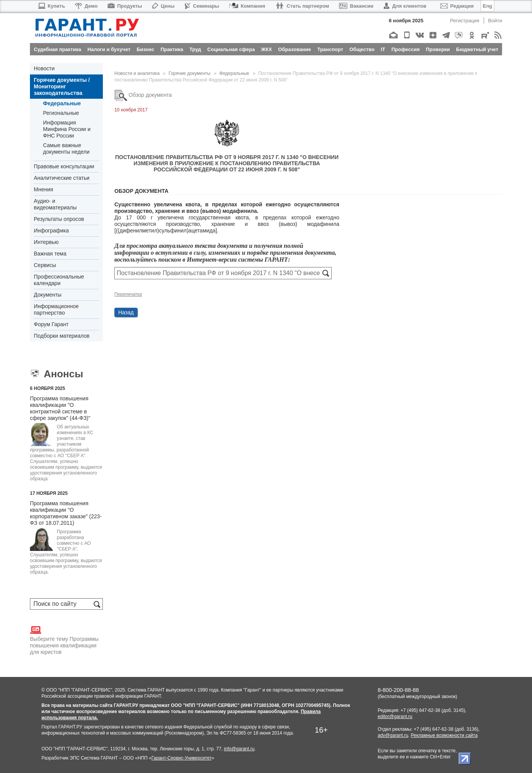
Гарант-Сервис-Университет (181, 758)
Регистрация (465, 21)
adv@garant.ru (393, 735)
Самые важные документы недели (66, 148)
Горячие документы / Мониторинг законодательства (62, 86)
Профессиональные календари (59, 280)
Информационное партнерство (56, 309)
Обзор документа (143, 95)
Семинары (202, 6)
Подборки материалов (62, 336)
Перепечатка (128, 294)
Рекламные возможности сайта (444, 735)
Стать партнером (302, 6)
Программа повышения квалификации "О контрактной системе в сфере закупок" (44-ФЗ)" (60, 408)
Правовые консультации (64, 166)
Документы (48, 295)
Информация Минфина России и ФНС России (67, 129)
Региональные (61, 113)
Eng (488, 6)
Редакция (457, 6)
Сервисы (45, 265)
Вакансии (356, 6)
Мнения (43, 189)
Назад (126, 312)
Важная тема (50, 254)
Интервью (46, 242)
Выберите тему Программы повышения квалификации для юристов (64, 640)
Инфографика (51, 231)
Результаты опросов (59, 219)
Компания (247, 6)
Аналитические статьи (62, 178)
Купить (51, 6)
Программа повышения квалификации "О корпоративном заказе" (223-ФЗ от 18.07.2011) (66, 513)
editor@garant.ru (395, 717)
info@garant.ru (239, 749)
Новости (44, 68)
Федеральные (62, 103)
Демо (86, 6)
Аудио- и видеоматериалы (55, 204)
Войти (495, 21)
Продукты (125, 6)
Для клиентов (405, 6)
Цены (163, 6)
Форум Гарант (51, 324)
